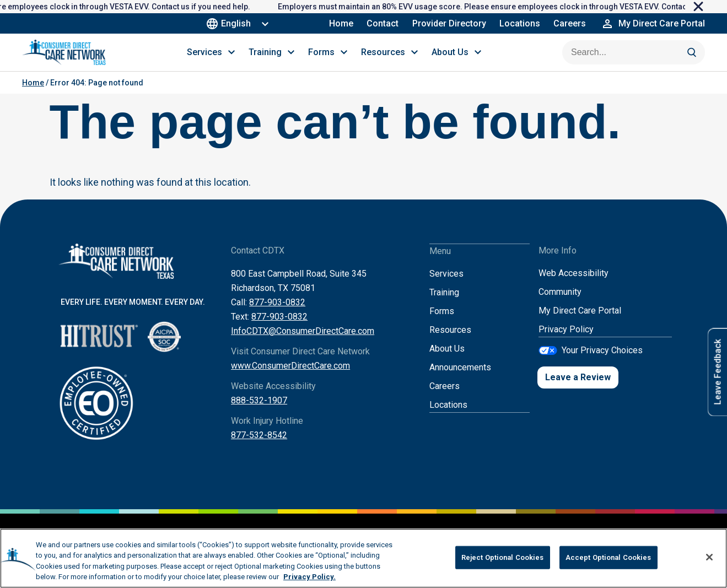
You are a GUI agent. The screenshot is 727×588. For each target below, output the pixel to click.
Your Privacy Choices (602, 362)
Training (444, 304)
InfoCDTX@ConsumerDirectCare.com (303, 343)
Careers (570, 23)
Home (342, 23)
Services (446, 285)
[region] (363, 558)
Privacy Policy (566, 341)
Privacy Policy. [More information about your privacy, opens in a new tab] (309, 577)
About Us (447, 360)
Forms (442, 323)
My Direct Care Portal (580, 323)
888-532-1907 (259, 412)
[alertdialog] (363, 7)
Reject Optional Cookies (503, 557)
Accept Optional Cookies (608, 557)
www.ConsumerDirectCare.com (290, 378)
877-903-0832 (277, 314)
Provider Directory (449, 23)
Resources (450, 341)
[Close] (709, 557)
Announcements (460, 379)
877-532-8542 (259, 447)
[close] (706, 7)
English (231, 23)
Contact (383, 23)
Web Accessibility (573, 285)
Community (560, 304)
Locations (520, 23)
